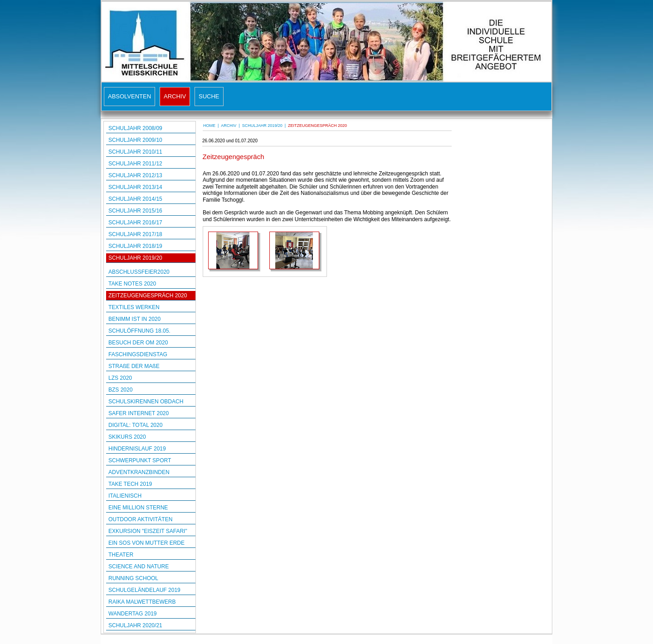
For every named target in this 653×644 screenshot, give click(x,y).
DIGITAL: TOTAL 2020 (135, 425)
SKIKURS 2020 (127, 437)
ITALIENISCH (125, 496)
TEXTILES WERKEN (134, 307)
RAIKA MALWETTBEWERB (142, 602)
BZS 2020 (120, 390)
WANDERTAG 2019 (132, 614)
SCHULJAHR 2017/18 (135, 234)
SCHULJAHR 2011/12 (135, 164)
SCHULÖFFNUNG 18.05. (139, 331)
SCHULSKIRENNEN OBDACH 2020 (146, 402)
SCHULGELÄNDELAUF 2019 (144, 590)
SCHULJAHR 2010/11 (135, 152)
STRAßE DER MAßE (134, 366)
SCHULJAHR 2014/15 (135, 199)
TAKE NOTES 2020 (132, 284)
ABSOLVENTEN (129, 96)
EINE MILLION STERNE (138, 508)
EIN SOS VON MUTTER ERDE (146, 543)
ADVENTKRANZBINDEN (139, 472)
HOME (209, 126)
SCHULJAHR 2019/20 (135, 258)
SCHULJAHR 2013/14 (135, 187)
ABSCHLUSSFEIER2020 (139, 272)
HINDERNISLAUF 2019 (137, 449)
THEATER (121, 555)
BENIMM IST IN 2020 (134, 319)
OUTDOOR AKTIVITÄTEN (140, 519)
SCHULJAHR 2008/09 (135, 128)
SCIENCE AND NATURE (139, 567)
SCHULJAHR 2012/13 (135, 175)
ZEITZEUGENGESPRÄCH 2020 (148, 295)
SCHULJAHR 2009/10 (135, 140)
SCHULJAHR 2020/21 (135, 625)
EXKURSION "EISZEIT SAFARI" (148, 531)
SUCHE (209, 96)
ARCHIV (175, 96)
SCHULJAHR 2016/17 (135, 223)
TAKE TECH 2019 (130, 484)
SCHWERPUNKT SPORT (140, 460)
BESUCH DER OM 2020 (138, 343)
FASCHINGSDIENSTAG (138, 354)
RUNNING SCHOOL (133, 578)
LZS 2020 (120, 378)
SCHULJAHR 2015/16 (135, 211)
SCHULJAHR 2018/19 (135, 246)
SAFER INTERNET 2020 (139, 413)
